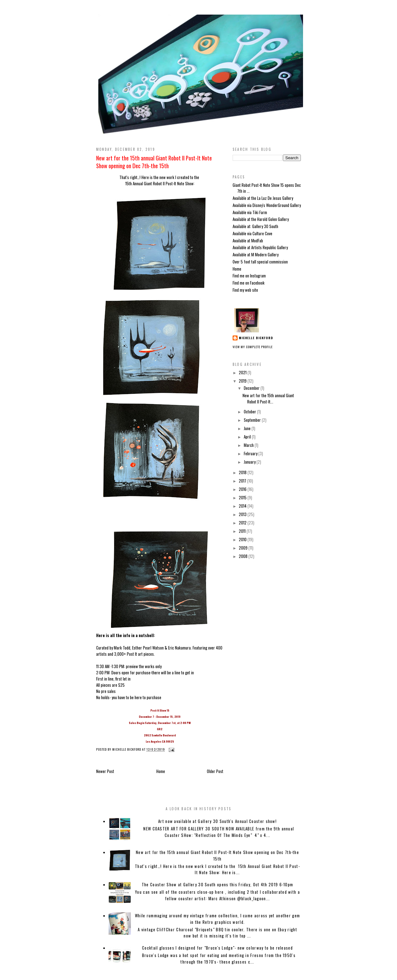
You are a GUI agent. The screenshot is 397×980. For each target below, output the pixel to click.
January (250, 462)
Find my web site (245, 290)
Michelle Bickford (256, 338)
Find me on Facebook (249, 283)
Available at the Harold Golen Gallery (261, 219)
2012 (243, 523)
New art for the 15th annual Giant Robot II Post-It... (268, 398)
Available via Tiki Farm (250, 212)
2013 (243, 514)
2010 (243, 539)
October (250, 411)
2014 (243, 506)
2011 (243, 531)
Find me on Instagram (249, 276)
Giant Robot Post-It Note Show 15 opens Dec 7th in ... (267, 188)
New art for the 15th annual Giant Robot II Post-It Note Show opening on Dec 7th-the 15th (154, 162)
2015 (243, 497)
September (253, 420)
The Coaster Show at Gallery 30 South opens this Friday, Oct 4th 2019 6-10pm (218, 884)
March (249, 445)
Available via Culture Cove (252, 233)
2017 (243, 481)
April (248, 437)
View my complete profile (253, 347)
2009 (244, 548)
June (248, 428)
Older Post (215, 771)
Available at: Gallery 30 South (255, 226)
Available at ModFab (248, 241)
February (251, 453)
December (252, 388)
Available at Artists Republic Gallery (260, 247)
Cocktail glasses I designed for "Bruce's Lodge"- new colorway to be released (217, 948)
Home (161, 771)
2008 (244, 556)
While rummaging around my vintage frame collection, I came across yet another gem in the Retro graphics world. (217, 919)
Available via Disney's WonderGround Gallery (267, 205)
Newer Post (105, 771)
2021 (243, 372)
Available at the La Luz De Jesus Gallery (263, 198)
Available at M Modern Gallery (256, 254)
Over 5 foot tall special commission (260, 262)
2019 (243, 381)
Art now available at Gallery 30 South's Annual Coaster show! (217, 821)
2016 (243, 489)
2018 (243, 472)
